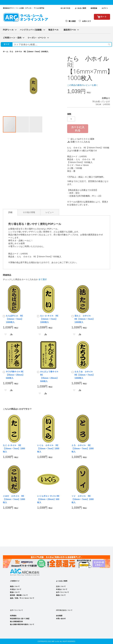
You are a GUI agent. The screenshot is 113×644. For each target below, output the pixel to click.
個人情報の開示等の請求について (22, 624)
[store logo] (26, 17)
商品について (15, 586)
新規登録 (94, 8)
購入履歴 (72, 21)
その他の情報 (29, 212)
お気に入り (87, 21)
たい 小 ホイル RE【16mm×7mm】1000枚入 (49, 319)
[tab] (10, 212)
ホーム (6, 52)
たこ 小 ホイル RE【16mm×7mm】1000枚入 (14, 449)
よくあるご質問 (80, 8)
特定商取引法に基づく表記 (20, 619)
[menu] (56, 34)
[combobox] (62, 44)
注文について (61, 586)
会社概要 (59, 616)
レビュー (50, 212)
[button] (23, 124)
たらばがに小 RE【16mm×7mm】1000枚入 (15, 319)
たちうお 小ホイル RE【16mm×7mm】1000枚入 (85, 375)
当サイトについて (62, 592)
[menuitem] (9, 30)
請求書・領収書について (19, 595)
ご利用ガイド (15, 581)
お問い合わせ (61, 619)
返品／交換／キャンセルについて (22, 598)
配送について (15, 592)
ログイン (105, 8)
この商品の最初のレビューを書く (83, 85)
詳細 (10, 212)
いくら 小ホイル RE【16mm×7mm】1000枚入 (48, 449)
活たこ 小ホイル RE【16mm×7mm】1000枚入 (84, 319)
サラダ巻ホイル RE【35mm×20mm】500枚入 (15, 375)
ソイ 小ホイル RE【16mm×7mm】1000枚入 (83, 499)
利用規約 (13, 616)
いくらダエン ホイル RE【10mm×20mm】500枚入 (48, 499)
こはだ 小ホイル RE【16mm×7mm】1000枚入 (14, 499)
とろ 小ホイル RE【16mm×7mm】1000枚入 (83, 449)
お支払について (16, 589)
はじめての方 (65, 8)
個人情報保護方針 (16, 621)
